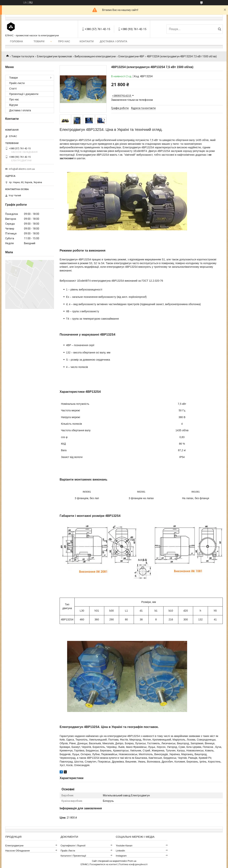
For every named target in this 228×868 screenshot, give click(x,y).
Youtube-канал (124, 846)
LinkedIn (120, 851)
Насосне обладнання (17, 851)
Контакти (87, 41)
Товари (39, 41)
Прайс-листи (17, 83)
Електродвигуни (14, 846)
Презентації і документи (24, 94)
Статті (13, 89)
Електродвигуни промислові (54, 56)
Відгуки (14, 105)
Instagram (121, 856)
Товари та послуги (23, 56)
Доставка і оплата (114, 41)
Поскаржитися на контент (103, 864)
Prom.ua (132, 861)
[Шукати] (219, 29)
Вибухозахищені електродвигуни (95, 56)
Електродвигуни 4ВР (131, 56)
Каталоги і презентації (73, 856)
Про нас (64, 41)
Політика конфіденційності (133, 864)
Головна (16, 41)
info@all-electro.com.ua (22, 169)
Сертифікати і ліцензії (73, 846)
